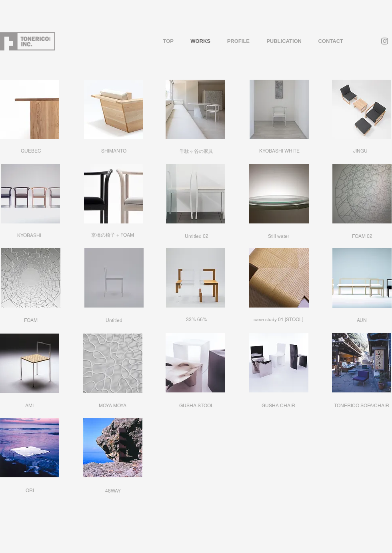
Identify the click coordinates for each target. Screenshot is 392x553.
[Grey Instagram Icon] (385, 41)
